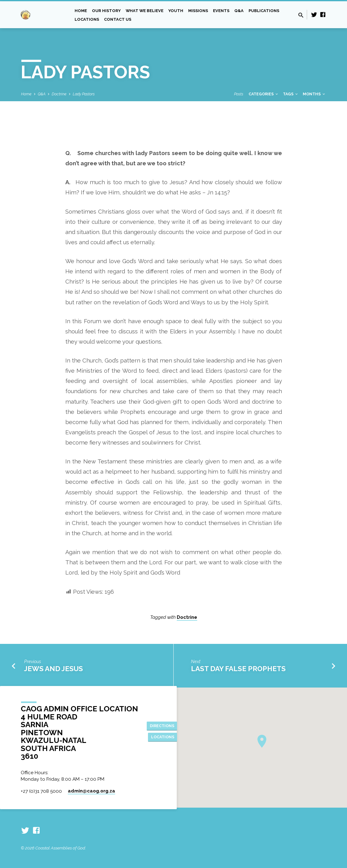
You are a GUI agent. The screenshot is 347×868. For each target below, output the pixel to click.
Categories (264, 94)
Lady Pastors (84, 94)
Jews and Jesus (54, 669)
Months (314, 94)
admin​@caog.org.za (91, 791)
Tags (291, 94)
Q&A (239, 11)
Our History (106, 11)
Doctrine (59, 94)
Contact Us (118, 19)
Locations (87, 19)
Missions (198, 11)
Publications (264, 11)
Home (81, 11)
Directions (164, 725)
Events (221, 11)
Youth (176, 11)
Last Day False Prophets (238, 669)
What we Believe (145, 11)
